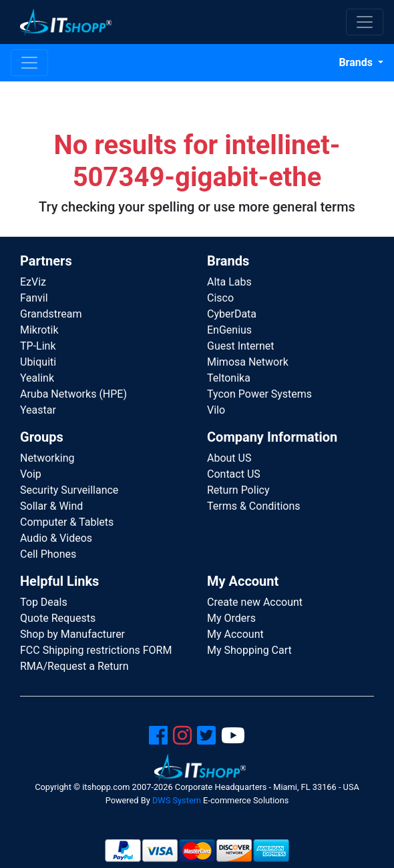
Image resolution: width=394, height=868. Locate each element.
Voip (31, 474)
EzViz (33, 282)
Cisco (220, 298)
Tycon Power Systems (259, 394)
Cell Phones (48, 554)
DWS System (177, 800)
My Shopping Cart (249, 650)
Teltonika (229, 378)
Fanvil (34, 298)
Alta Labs (229, 282)
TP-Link (38, 346)
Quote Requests (58, 618)
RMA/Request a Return (74, 666)
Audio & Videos (56, 538)
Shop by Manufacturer (72, 634)
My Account (235, 634)
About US (229, 458)
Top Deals (44, 602)
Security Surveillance (69, 490)
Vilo (216, 410)
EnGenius (229, 330)
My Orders (231, 618)
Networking (47, 458)
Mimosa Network (248, 362)
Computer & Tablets (67, 522)
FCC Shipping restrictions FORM (96, 650)
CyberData (232, 314)
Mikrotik (39, 330)
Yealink (37, 378)
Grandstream (51, 314)
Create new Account (255, 602)
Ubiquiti (38, 362)
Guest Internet (241, 346)
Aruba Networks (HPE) (73, 394)
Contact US (234, 474)
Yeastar (38, 410)
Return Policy (238, 490)
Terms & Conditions (254, 506)
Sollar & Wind (51, 506)
